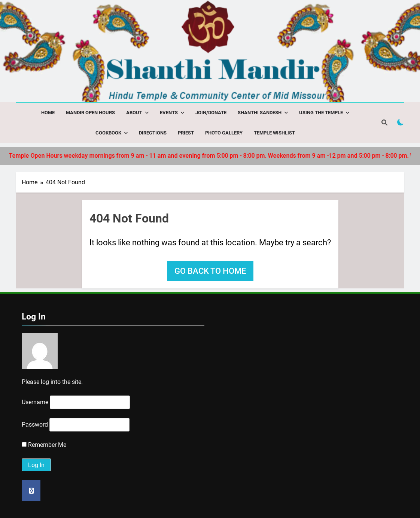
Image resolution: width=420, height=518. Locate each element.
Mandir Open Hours (90, 113)
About (134, 113)
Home (48, 113)
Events (169, 113)
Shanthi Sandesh (260, 113)
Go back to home (210, 271)
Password (35, 425)
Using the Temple (321, 113)
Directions (153, 133)
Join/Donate (211, 113)
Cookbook (108, 133)
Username (35, 402)
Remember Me (44, 445)
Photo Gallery (224, 133)
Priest (186, 133)
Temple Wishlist (274, 133)
